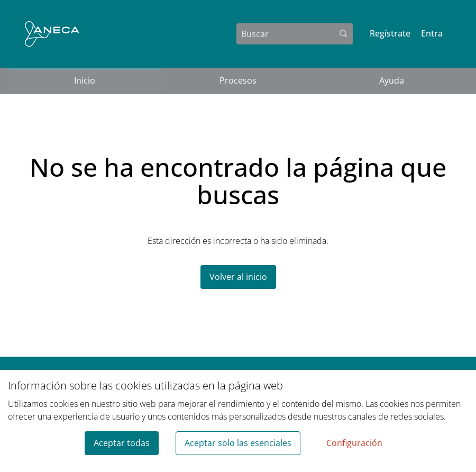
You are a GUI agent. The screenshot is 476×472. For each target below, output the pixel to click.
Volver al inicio (238, 277)
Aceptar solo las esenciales (238, 443)
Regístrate (390, 33)
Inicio (85, 80)
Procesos (238, 80)
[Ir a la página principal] (52, 34)
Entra (432, 33)
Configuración (354, 443)
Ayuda (392, 80)
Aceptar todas (122, 443)
